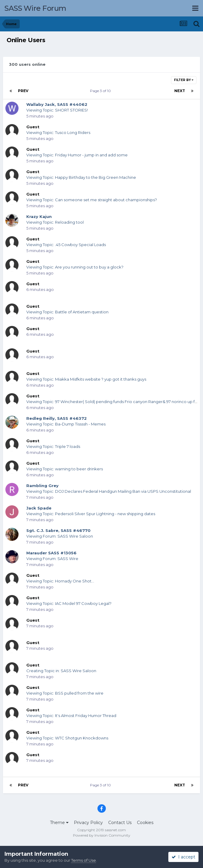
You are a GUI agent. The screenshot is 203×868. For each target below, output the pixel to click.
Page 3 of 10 (101, 91)
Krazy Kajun (39, 216)
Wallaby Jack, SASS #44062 (57, 104)
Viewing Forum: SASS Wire (52, 559)
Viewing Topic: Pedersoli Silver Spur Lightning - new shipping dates (91, 514)
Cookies (145, 823)
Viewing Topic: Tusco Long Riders (58, 132)
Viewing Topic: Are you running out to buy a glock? (75, 267)
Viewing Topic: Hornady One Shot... (60, 581)
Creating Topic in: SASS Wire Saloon (61, 671)
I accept (183, 857)
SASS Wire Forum (35, 8)
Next (180, 91)
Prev (23, 91)
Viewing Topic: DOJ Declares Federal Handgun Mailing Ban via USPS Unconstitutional (109, 491)
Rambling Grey (42, 486)
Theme (59, 823)
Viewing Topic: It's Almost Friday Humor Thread (71, 716)
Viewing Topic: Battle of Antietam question (67, 312)
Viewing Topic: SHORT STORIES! (57, 110)
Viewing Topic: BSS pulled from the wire (65, 693)
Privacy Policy (88, 823)
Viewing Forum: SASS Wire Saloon (60, 536)
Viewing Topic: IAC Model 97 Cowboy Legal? (69, 603)
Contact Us (120, 823)
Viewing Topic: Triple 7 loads (53, 446)
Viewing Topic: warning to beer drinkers (65, 469)
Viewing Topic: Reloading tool (55, 222)
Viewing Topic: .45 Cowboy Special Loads (66, 245)
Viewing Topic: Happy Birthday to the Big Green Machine (81, 177)
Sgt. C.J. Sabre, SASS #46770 (58, 530)
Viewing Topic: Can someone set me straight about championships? (92, 200)
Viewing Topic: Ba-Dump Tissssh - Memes (66, 424)
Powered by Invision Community (102, 835)
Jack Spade (39, 508)
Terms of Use (84, 860)
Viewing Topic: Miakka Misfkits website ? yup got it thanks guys (86, 379)
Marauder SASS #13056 (51, 553)
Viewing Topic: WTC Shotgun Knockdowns (67, 738)
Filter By (184, 80)
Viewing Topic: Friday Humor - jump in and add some (77, 155)
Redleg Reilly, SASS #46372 (57, 418)
